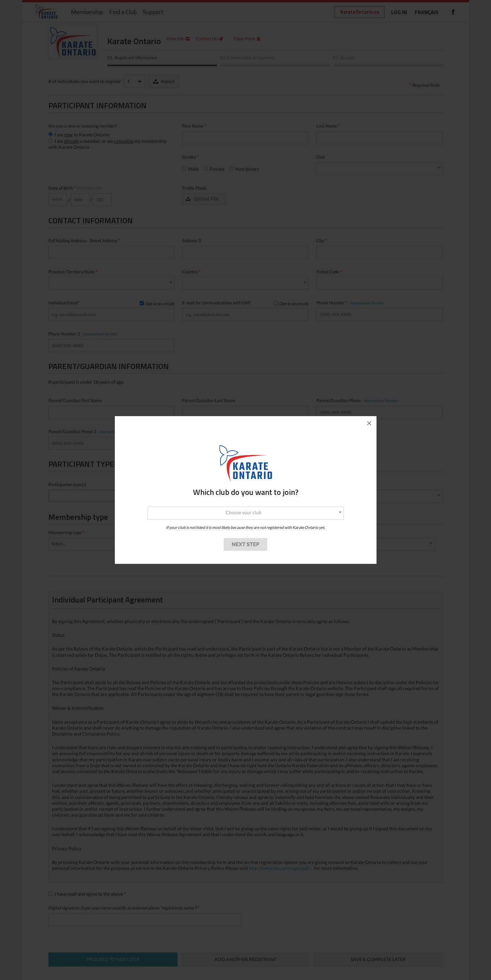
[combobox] (246, 513)
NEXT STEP (245, 544)
